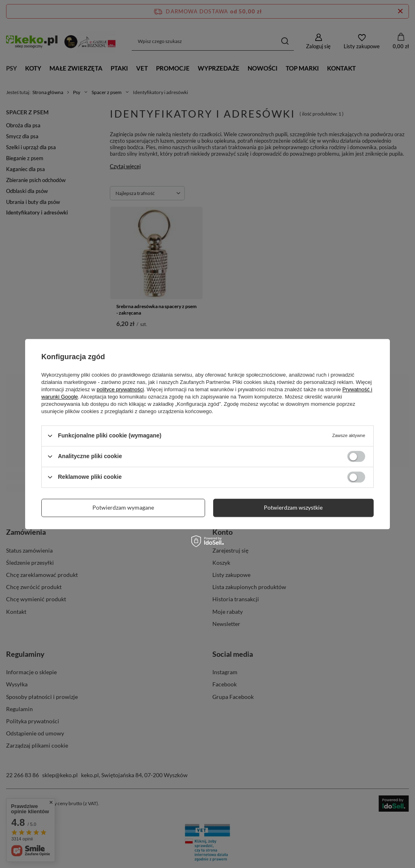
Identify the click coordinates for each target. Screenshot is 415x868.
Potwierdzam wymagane (123, 507)
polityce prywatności (120, 389)
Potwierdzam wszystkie (293, 507)
